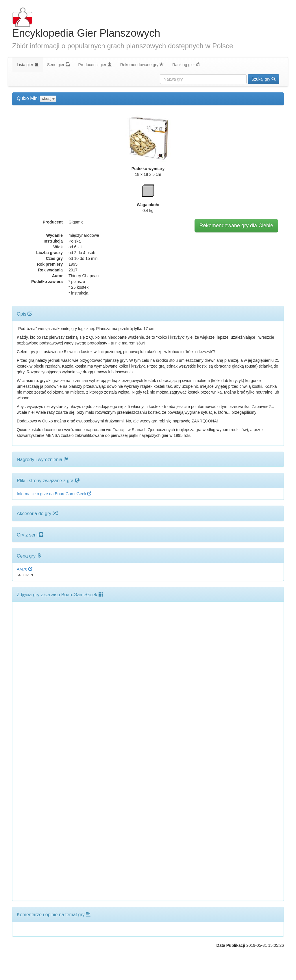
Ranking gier (186, 65)
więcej (48, 99)
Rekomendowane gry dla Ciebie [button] (236, 226)
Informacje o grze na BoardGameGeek (54, 494)
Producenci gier (95, 65)
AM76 (25, 569)
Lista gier (28, 65)
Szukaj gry (263, 79)
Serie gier (58, 65)
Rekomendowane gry (142, 65)
